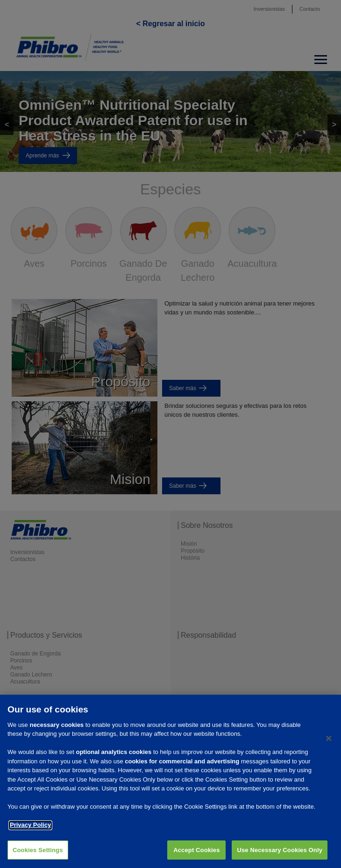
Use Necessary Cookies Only (280, 857)
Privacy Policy (30, 832)
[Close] (329, 745)
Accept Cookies (196, 857)
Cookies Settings (38, 857)
